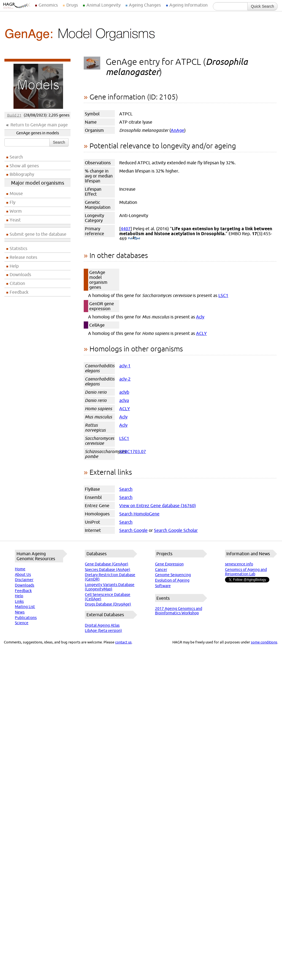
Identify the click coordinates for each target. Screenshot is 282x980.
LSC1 (223, 295)
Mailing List (25, 607)
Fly (13, 202)
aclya (124, 400)
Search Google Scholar (176, 530)
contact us (123, 642)
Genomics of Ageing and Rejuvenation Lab (246, 572)
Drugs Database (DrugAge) (108, 604)
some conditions (264, 642)
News (20, 612)
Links (19, 601)
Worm (16, 211)
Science (22, 623)
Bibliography (22, 174)
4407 (126, 229)
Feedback (19, 292)
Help (14, 266)
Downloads (20, 274)
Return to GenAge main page (39, 125)
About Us (23, 574)
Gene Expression (169, 564)
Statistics (18, 248)
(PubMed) (134, 238)
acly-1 (125, 366)
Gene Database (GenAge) (107, 564)
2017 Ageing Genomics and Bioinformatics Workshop (179, 611)
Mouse (16, 193)
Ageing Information (189, 5)
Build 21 (14, 115)
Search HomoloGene (139, 514)
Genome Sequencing (173, 575)
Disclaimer (24, 580)
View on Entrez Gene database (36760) (158, 506)
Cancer (161, 570)
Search (59, 142)
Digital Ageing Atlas (102, 625)
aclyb (124, 392)
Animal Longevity (104, 5)
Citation (17, 283)
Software (163, 586)
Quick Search (262, 6)
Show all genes (24, 166)
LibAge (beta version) (103, 631)
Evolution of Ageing (172, 580)
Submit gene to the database (38, 234)
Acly (200, 317)
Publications (26, 618)
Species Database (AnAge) (108, 570)
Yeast (15, 220)
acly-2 (125, 379)
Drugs (72, 5)
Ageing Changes (145, 5)
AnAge (177, 130)
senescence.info (239, 564)
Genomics (48, 5)
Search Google (133, 530)
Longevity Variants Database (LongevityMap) (110, 587)
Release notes (23, 257)
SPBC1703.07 (133, 451)
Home (20, 569)
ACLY (201, 333)
